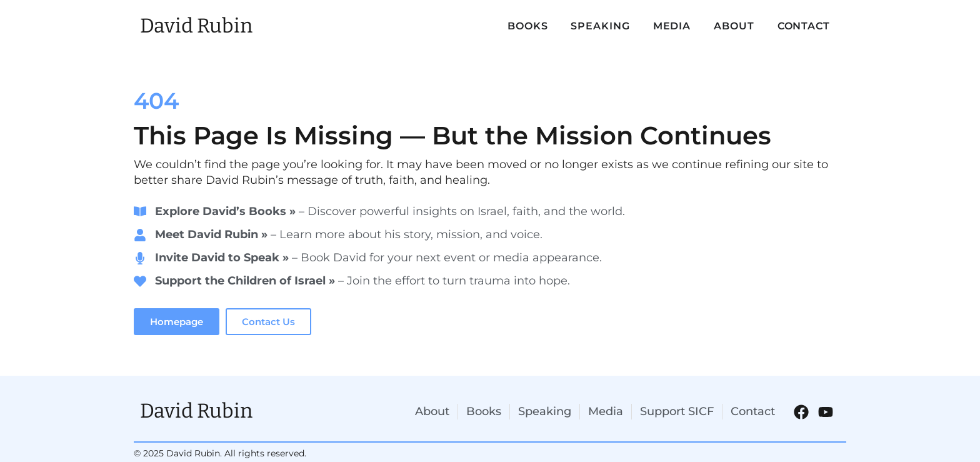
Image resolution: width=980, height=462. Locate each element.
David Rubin (196, 26)
